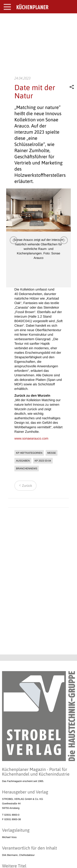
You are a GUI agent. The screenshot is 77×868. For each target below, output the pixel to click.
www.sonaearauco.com (31, 439)
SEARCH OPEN (70, 20)
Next (64, 240)
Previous (13, 240)
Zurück (25, 486)
